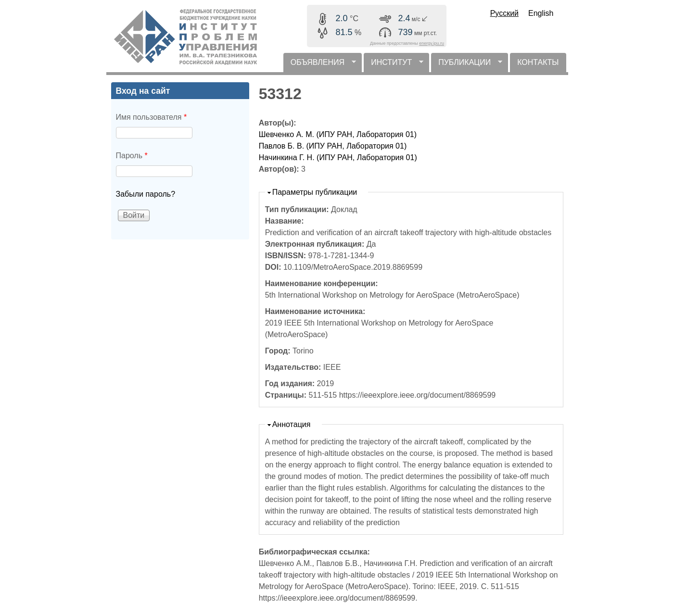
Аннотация (292, 424)
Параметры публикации (315, 192)
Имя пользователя (152, 117)
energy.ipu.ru (432, 43)
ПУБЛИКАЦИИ (467, 65)
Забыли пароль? (146, 194)
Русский (504, 13)
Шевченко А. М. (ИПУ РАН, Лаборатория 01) (338, 134)
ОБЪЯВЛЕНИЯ (320, 65)
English (541, 13)
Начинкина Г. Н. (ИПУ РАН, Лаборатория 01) (338, 157)
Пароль (132, 156)
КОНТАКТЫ (538, 62)
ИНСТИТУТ (394, 65)
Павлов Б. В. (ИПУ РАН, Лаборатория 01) (333, 146)
